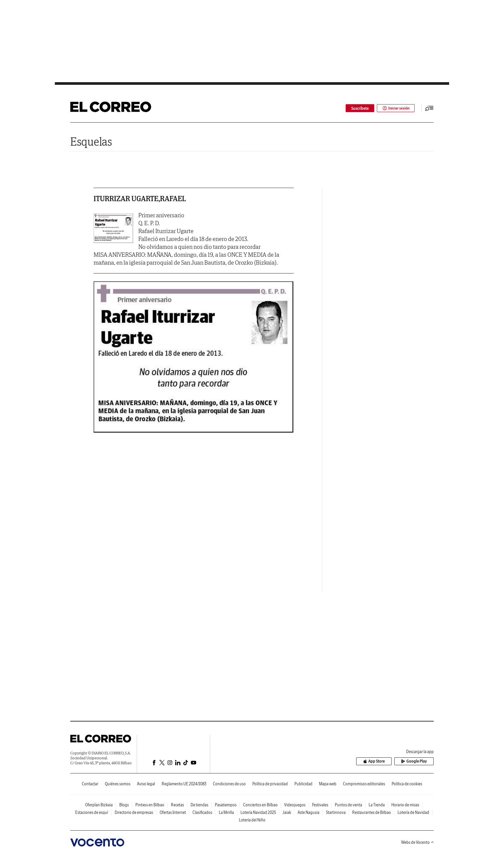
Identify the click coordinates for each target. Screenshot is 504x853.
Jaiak (287, 812)
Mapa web (328, 784)
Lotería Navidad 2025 (258, 812)
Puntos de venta (348, 805)
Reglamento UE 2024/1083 (184, 784)
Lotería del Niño (252, 820)
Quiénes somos (118, 784)
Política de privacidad (270, 784)
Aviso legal (146, 784)
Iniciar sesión (395, 108)
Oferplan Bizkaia (99, 805)
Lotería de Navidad (413, 812)
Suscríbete (359, 108)
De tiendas (199, 805)
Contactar (90, 784)
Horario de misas (405, 805)
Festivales (320, 805)
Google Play (415, 761)
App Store (378, 761)
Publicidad (303, 784)
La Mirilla (226, 812)
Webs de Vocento (417, 842)
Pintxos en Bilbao (150, 805)
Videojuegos (295, 805)
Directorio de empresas (134, 812)
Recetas (177, 805)
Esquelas (91, 142)
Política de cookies (407, 784)
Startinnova (336, 812)
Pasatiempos (226, 805)
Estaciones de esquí (92, 812)
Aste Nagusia (309, 812)
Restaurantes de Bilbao (372, 812)
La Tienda (377, 805)
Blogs (124, 805)
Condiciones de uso (229, 784)
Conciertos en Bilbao (260, 805)
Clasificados (202, 812)
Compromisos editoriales (364, 784)
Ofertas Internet (173, 812)
